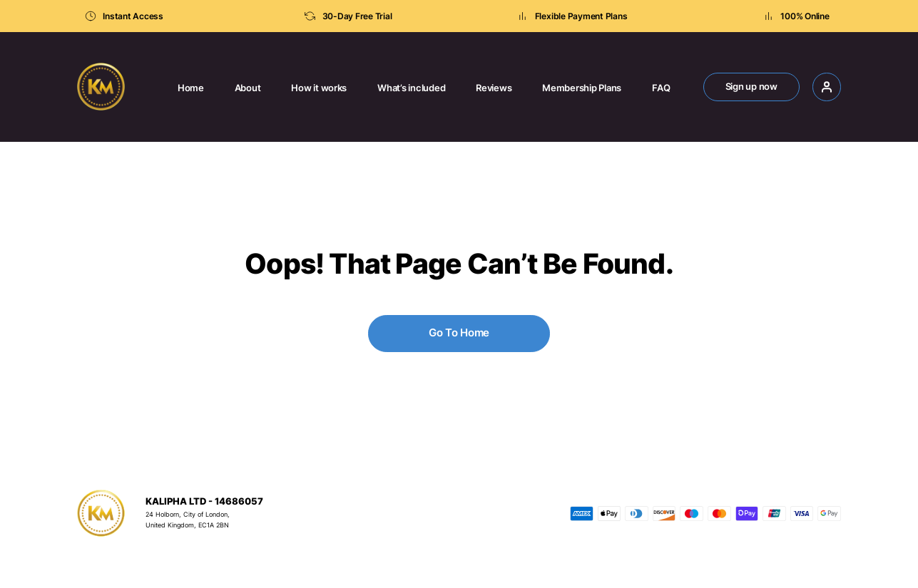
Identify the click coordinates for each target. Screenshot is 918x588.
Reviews (494, 88)
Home (191, 88)
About (248, 88)
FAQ (661, 88)
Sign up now (751, 87)
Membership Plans (582, 88)
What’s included (411, 88)
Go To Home (459, 332)
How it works (319, 88)
